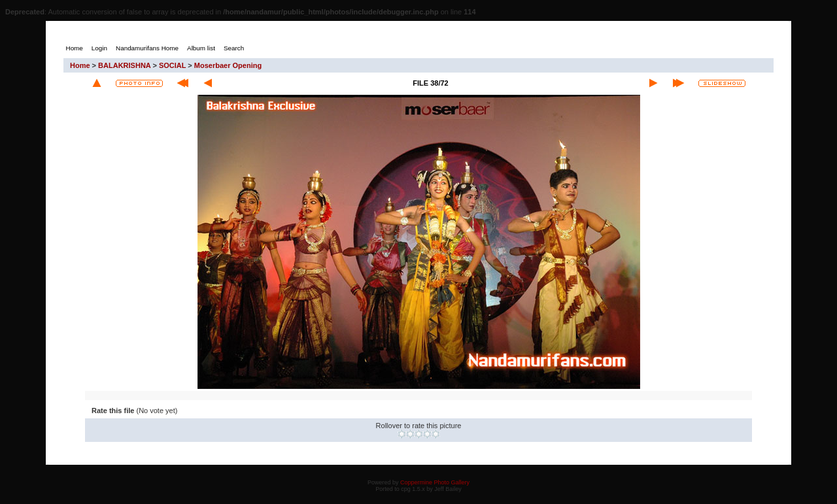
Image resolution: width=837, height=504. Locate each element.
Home (80, 65)
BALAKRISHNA (124, 65)
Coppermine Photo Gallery (435, 482)
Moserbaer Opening (228, 65)
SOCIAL (172, 65)
